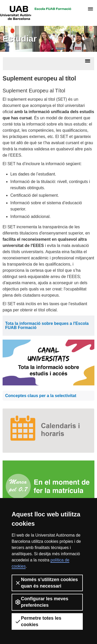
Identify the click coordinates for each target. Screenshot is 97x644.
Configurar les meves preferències (42, 602)
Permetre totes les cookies (38, 621)
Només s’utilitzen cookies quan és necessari (46, 583)
